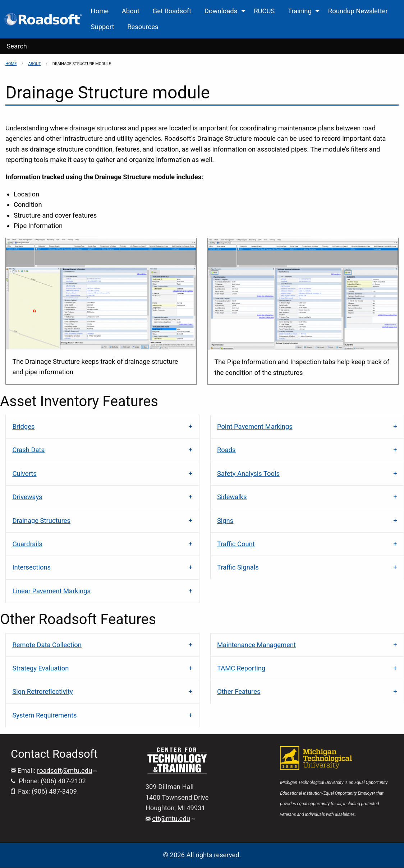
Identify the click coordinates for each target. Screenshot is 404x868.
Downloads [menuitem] (221, 11)
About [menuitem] (131, 11)
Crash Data (28, 450)
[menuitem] (44, 19)
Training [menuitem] (300, 11)
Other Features (239, 691)
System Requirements (44, 715)
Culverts (24, 474)
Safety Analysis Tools (248, 474)
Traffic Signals (238, 567)
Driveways (27, 497)
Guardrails (27, 544)
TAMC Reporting (241, 668)
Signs (225, 521)
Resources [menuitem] (143, 27)
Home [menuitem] (100, 11)
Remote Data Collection (47, 645)
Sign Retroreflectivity (42, 691)
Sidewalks (232, 497)
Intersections (31, 567)
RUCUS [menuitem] (264, 11)
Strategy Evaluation (40, 668)
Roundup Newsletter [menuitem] (358, 11)
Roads (226, 450)
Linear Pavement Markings (51, 591)
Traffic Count (236, 544)
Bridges (23, 426)
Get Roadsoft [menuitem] (172, 11)
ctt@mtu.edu (174, 819)
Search (17, 46)
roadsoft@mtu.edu (67, 770)
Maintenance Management (256, 645)
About (34, 64)
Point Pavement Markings (255, 426)
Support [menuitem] (103, 27)
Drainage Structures (41, 521)
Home (11, 64)
